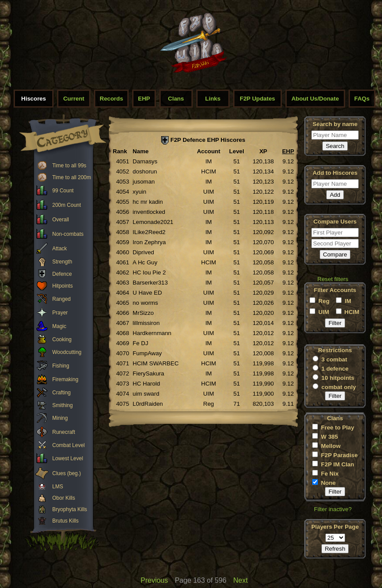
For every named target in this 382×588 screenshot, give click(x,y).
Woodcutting (67, 352)
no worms (145, 303)
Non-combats (68, 234)
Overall (61, 220)
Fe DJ (141, 343)
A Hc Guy (145, 262)
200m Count (67, 205)
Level (237, 151)
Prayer (60, 313)
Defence (62, 274)
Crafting (61, 393)
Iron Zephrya (149, 242)
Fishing (61, 366)
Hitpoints (63, 286)
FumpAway (147, 353)
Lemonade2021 (153, 222)
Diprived (143, 252)
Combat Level (68, 445)
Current (74, 99)
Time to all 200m (72, 177)
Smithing (63, 405)
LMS (58, 487)
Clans (176, 99)
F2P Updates (258, 99)
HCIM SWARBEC (156, 363)
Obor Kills (64, 498)
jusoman (144, 182)
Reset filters (333, 279)
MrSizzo (143, 313)
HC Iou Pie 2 (149, 272)
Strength (62, 262)
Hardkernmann (152, 333)
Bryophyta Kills (70, 509)
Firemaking (65, 379)
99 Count (63, 191)
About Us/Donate (315, 99)
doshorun (145, 171)
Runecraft (64, 432)
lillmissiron (146, 323)
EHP (144, 99)
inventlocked (149, 212)
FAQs (362, 99)
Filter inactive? (333, 509)
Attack (59, 249)
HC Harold (146, 384)
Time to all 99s (69, 166)
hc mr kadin (148, 202)
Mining (60, 418)
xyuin (139, 192)
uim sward (146, 394)
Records (111, 99)
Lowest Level (68, 458)
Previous (154, 580)
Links (213, 99)
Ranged (61, 299)
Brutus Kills (65, 521)
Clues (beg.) (67, 473)
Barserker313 (150, 283)
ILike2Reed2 (149, 232)
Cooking (62, 339)
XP (263, 151)
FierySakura (148, 373)
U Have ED (147, 293)
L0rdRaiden (148, 404)
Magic (59, 326)
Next (240, 580)
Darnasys (145, 161)
